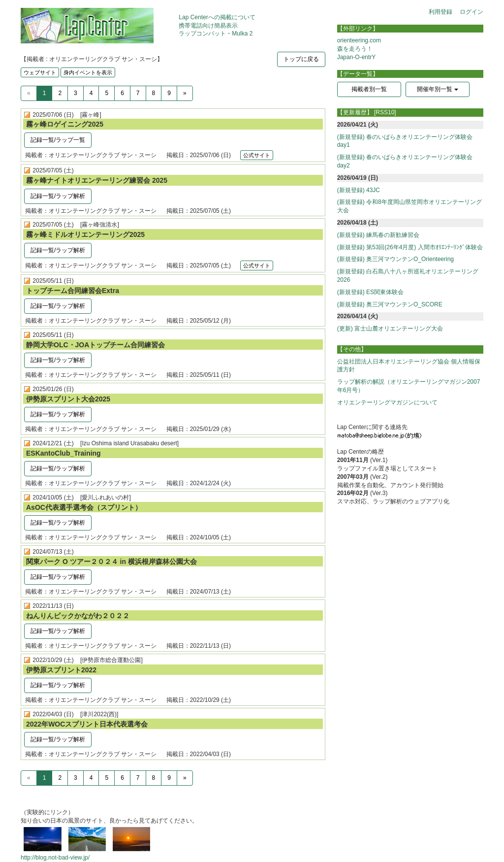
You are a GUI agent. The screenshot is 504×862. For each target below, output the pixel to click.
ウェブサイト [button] (40, 72)
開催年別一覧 (437, 89)
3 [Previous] (76, 93)
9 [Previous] (169, 93)
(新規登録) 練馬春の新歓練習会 (378, 235)
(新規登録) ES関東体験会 (370, 292)
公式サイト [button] (257, 155)
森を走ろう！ (355, 49)
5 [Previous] (107, 93)
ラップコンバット (202, 33)
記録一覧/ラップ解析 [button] (58, 196)
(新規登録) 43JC (359, 190)
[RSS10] (385, 112)
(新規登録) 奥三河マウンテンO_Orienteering (395, 259)
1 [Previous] (45, 93)
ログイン (472, 12)
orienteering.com (359, 40)
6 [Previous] (122, 93)
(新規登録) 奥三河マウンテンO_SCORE (390, 304)
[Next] (185, 93)
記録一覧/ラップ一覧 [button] (58, 140)
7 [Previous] (138, 93)
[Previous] (29, 93)
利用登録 (441, 12)
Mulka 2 (242, 33)
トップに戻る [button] (301, 59)
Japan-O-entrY (357, 57)
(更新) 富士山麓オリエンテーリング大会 (390, 329)
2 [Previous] (60, 93)
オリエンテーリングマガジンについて (387, 402)
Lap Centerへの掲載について (217, 17)
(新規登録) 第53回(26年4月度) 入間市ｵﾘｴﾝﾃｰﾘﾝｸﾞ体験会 (410, 247)
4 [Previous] (91, 93)
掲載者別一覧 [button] (369, 89)
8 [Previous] (154, 93)
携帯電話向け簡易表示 (208, 26)
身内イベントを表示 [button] (88, 72)
